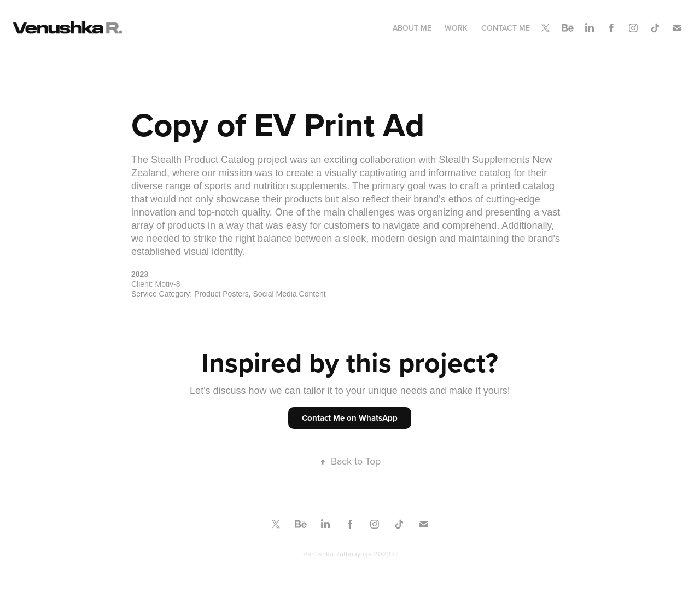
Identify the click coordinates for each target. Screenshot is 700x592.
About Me (412, 28)
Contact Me (506, 28)
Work (456, 28)
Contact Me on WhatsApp (350, 418)
